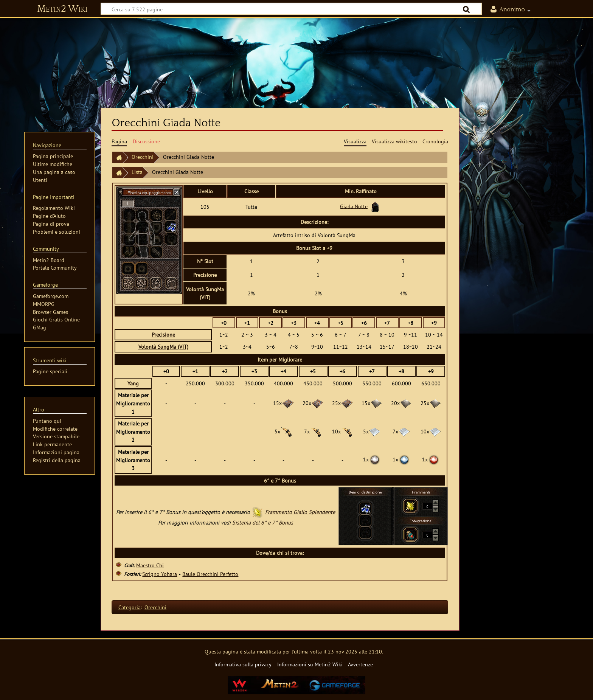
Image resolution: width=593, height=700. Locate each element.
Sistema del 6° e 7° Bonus (263, 522)
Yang (133, 383)
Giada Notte (354, 206)
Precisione (163, 334)
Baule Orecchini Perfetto (210, 574)
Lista (137, 172)
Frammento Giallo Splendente (300, 511)
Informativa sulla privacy (243, 664)
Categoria (130, 607)
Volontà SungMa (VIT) (163, 347)
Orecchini (143, 157)
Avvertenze (360, 664)
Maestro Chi (150, 565)
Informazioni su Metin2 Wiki (310, 664)
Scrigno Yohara (160, 574)
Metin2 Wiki (62, 9)
